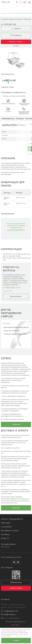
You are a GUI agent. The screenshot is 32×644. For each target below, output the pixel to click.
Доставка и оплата (10, 530)
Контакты (5, 534)
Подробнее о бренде (8, 87)
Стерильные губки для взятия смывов (15, 334)
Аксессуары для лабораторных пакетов (16, 327)
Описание (20, 118)
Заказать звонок (8, 291)
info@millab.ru (10, 614)
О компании (6, 527)
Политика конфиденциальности (15, 622)
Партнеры (6, 523)
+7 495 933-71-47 (12, 287)
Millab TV (5, 538)
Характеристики (8, 118)
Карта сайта (15, 625)
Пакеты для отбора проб (11, 331)
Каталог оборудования (12, 519)
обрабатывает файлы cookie (12, 629)
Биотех (6, 323)
